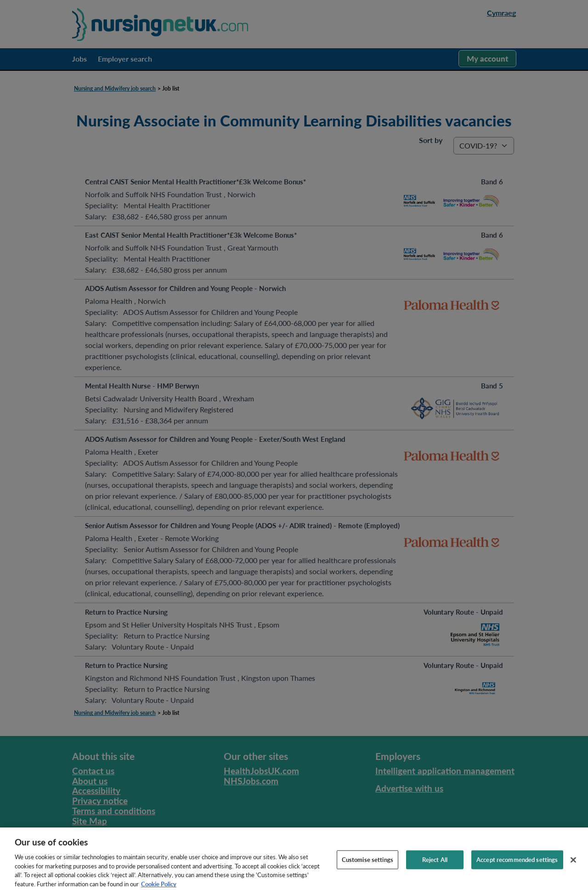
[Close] (573, 865)
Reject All (435, 864)
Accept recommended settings (517, 864)
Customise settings (367, 864)
